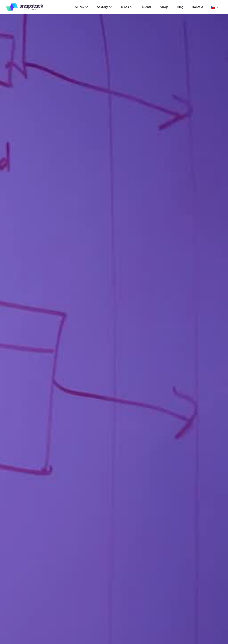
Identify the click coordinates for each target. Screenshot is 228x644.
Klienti (146, 7)
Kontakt (198, 7)
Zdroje (164, 7)
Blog (180, 7)
